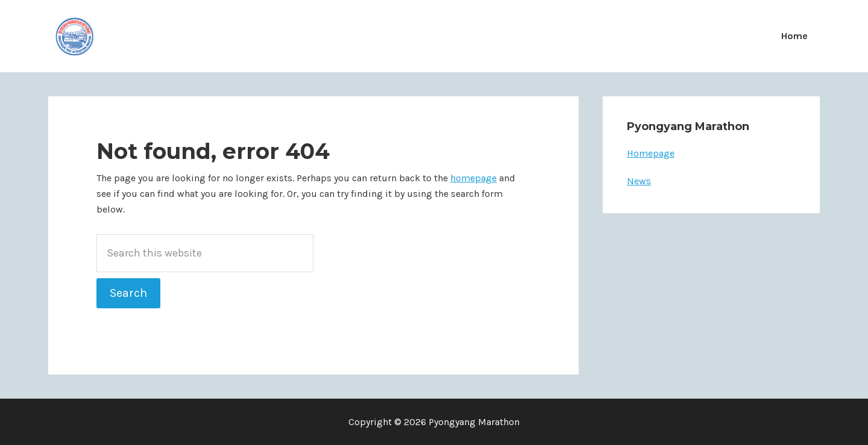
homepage (473, 178)
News (639, 181)
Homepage (651, 153)
